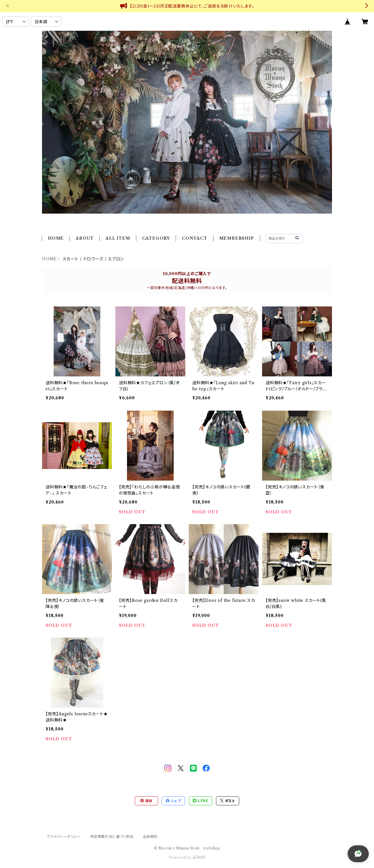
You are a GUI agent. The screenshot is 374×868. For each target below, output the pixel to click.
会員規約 (150, 837)
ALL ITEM (118, 238)
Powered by (187, 857)
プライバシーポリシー (64, 837)
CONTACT (195, 238)
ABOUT (85, 238)
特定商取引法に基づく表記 (112, 837)
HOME (56, 238)
